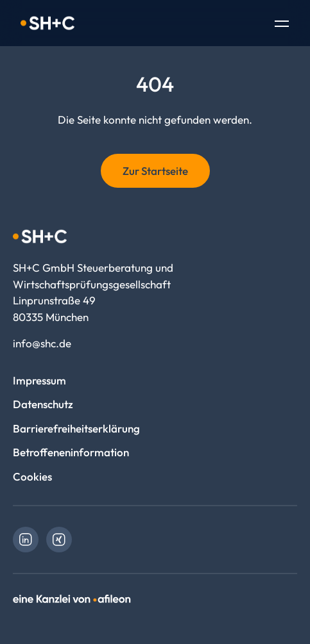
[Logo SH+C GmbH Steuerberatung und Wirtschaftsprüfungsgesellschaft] (47, 23)
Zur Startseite (155, 171)
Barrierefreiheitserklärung (76, 428)
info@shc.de (42, 343)
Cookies (32, 476)
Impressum (39, 380)
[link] (26, 540)
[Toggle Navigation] (282, 25)
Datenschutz (43, 404)
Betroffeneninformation (71, 452)
